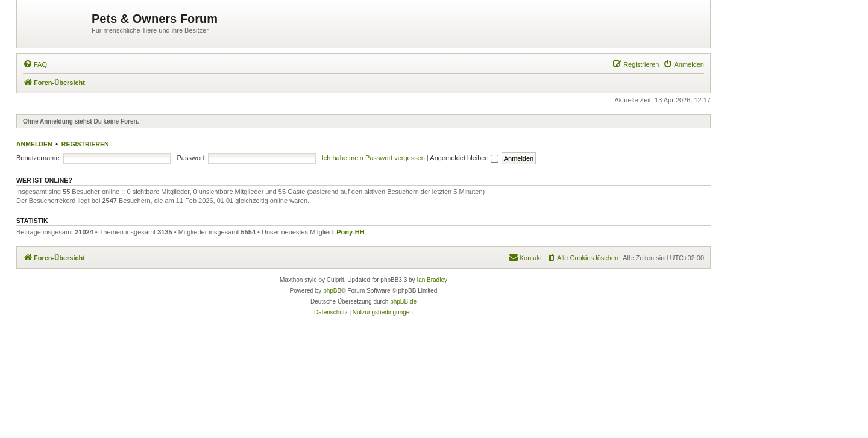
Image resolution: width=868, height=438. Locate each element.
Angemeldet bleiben (464, 158)
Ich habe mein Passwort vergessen (373, 158)
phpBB (332, 291)
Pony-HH (350, 232)
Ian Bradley (432, 280)
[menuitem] (35, 64)
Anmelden (34, 144)
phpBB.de (403, 302)
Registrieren (85, 144)
